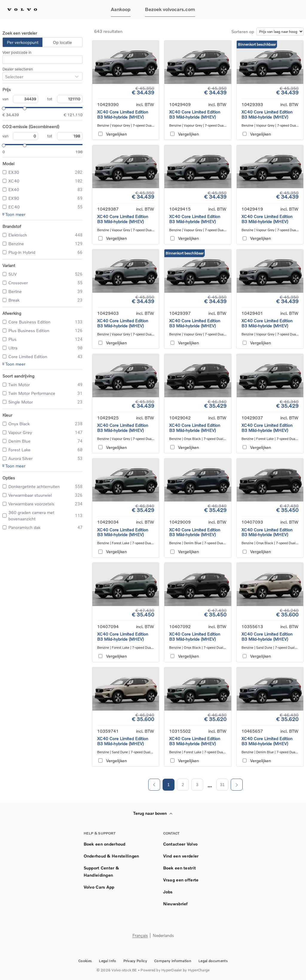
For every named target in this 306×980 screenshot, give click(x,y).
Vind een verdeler (181, 856)
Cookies (85, 961)
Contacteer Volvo (180, 844)
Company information (173, 961)
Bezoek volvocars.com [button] (170, 9)
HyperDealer (172, 970)
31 (222, 785)
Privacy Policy (135, 961)
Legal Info (107, 961)
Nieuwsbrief (176, 904)
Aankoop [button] (121, 9)
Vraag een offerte (181, 880)
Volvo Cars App (99, 887)
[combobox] (5, 77)
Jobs (168, 892)
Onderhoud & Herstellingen (111, 856)
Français (140, 936)
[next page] (210, 787)
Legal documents (213, 961)
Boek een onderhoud (105, 844)
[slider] (2, 108)
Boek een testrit (179, 868)
